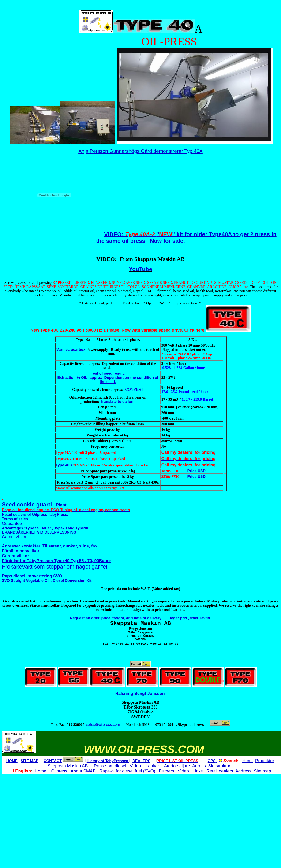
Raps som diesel (110, 766)
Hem (248, 761)
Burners (167, 771)
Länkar (152, 766)
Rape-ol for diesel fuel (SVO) (127, 771)
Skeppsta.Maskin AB (68, 766)
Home (41, 771)
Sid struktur (219, 766)
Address (243, 771)
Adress (199, 766)
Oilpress (59, 771)
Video (135, 766)
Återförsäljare (178, 766)
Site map (262, 771)
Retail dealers (220, 771)
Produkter (265, 761)
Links (198, 771)
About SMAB (83, 771)
